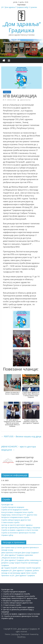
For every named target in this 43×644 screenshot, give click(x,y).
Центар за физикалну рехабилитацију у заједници (21, 528)
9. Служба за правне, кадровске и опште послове (21, 614)
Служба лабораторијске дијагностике (16, 520)
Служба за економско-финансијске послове (18, 533)
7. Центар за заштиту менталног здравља (18, 607)
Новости (7, 92)
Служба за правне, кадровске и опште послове (20, 530)
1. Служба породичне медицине (14, 592)
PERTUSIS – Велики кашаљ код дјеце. (21, 436)
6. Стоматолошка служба (11, 605)
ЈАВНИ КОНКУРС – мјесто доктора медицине (19, 448)
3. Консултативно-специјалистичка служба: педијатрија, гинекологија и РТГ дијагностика (19, 597)
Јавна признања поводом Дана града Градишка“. (20, 553)
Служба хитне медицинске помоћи (15, 510)
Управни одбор (7, 535)
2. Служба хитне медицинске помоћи (16, 594)
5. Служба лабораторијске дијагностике (17, 603)
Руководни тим (7, 505)
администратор (25, 100)
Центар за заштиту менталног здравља (17, 525)
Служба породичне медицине (13, 507)
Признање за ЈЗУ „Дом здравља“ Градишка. (18, 575)
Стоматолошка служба (10, 522)
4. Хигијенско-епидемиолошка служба (16, 601)
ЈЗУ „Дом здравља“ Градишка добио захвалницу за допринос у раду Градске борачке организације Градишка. (21, 563)
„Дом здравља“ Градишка (21, 27)
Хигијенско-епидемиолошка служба (15, 517)
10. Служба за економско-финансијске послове (20, 616)
